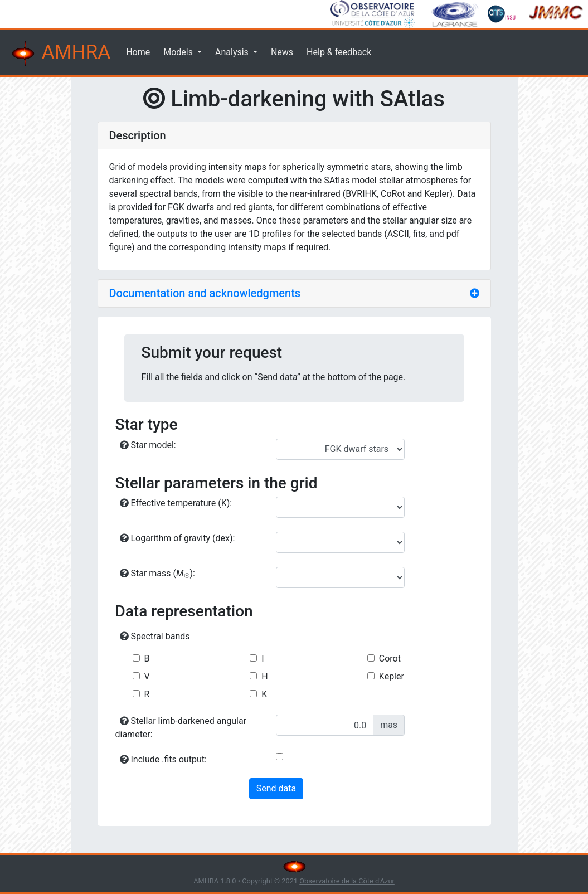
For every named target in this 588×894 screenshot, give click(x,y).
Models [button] (179, 52)
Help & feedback (339, 52)
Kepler (392, 676)
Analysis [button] (233, 52)
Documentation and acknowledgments (205, 293)
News (282, 52)
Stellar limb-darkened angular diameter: (181, 728)
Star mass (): (158, 574)
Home (138, 52)
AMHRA (60, 54)
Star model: (148, 445)
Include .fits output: (163, 759)
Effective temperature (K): (176, 503)
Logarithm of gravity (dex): (178, 538)
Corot (390, 659)
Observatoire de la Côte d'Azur (347, 881)
